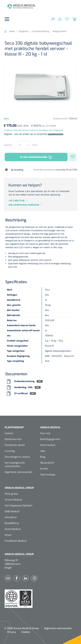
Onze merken (48, 445)
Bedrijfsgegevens (50, 439)
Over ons (45, 433)
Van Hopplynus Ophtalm (18, 506)
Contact (9, 433)
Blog (43, 457)
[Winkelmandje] (72, 19)
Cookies (26, 632)
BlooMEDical (12, 523)
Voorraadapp (48, 475)
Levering (10, 451)
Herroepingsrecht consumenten (15, 464)
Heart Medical (13, 529)
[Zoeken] (53, 19)
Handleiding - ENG (23, 387)
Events (44, 469)
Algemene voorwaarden (18, 472)
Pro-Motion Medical (16, 541)
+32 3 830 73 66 (17, 200)
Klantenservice (13, 439)
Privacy (12, 632)
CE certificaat (21, 393)
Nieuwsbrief (47, 463)
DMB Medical (12, 511)
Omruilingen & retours (17, 457)
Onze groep (11, 494)
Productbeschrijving (24, 381)
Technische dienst (15, 445)
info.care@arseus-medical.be (24, 205)
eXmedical (11, 517)
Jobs (43, 451)
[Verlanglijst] (65, 19)
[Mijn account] (58, 19)
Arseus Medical (13, 500)
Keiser (8, 535)
